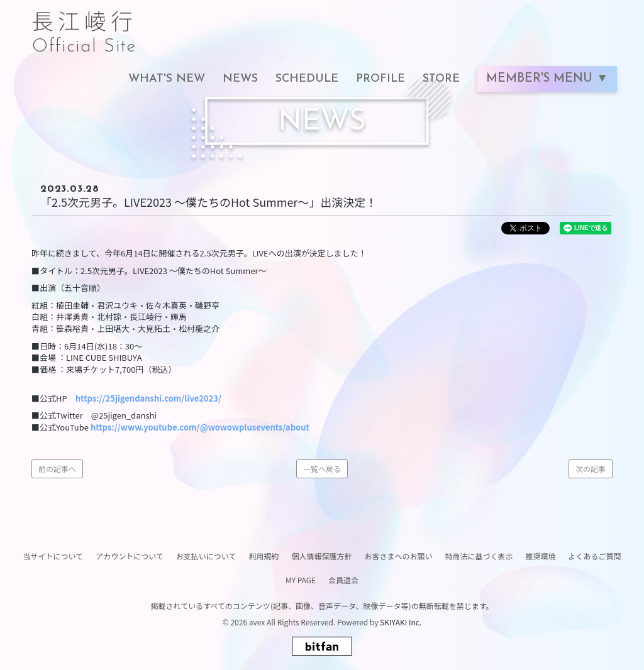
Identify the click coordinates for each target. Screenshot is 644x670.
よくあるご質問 (595, 556)
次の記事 (591, 469)
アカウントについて (130, 556)
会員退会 (343, 580)
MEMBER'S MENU (541, 79)
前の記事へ (57, 469)
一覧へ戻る (322, 469)
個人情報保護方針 (321, 556)
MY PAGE (301, 580)
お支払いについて (206, 556)
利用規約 (264, 556)
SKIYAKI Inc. (401, 622)
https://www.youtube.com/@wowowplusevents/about (200, 427)
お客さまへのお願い (398, 556)
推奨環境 (541, 556)
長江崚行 (84, 26)
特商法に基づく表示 (479, 556)
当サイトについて (53, 556)
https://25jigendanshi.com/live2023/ (148, 398)
